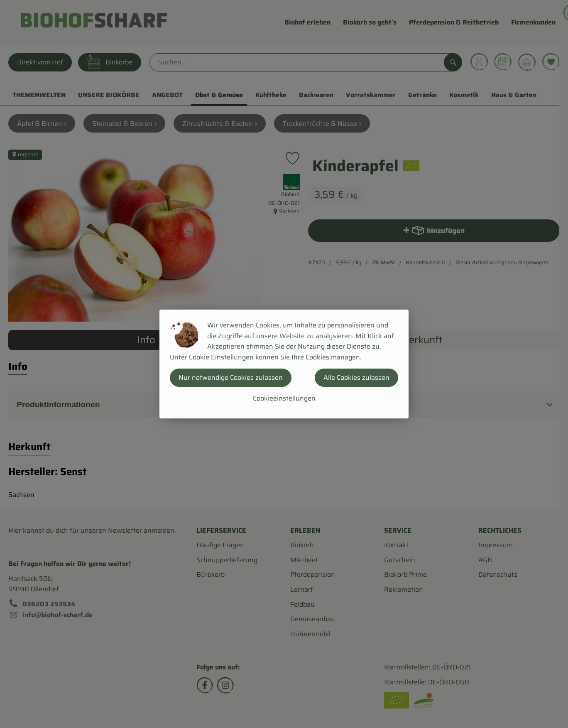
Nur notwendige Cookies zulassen (231, 378)
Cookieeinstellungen (284, 398)
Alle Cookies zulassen (356, 378)
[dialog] (284, 364)
